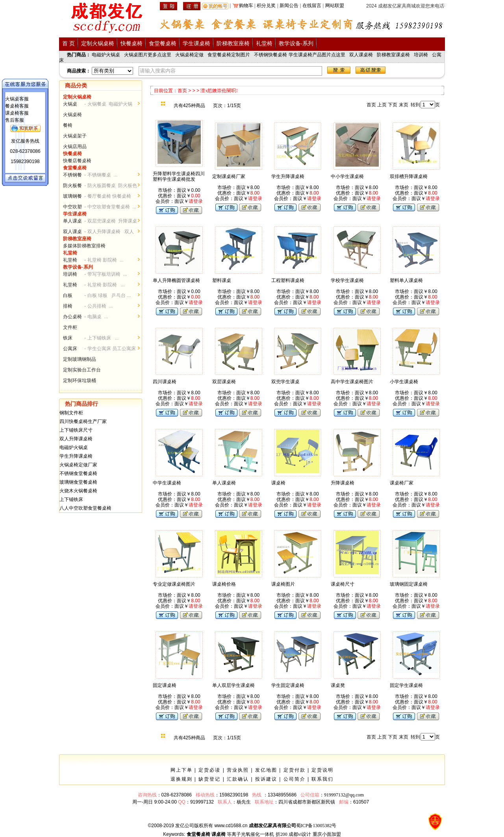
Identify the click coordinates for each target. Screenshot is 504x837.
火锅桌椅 (72, 115)
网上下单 (182, 770)
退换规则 (182, 779)
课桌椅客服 (17, 113)
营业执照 (238, 770)
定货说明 (322, 770)
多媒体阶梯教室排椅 (84, 246)
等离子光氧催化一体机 (250, 834)
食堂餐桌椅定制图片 (229, 55)
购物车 (246, 6)
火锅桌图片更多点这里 (148, 55)
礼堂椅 (264, 44)
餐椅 (68, 125)
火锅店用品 (75, 147)
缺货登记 (209, 779)
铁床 (68, 338)
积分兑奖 (266, 6)
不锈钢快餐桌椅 (271, 55)
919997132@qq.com (344, 795)
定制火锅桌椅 (98, 44)
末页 (404, 105)
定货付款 (295, 770)
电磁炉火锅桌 (106, 55)
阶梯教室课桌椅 (393, 55)
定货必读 (209, 770)
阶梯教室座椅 (233, 44)
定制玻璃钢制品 (80, 359)
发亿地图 (266, 770)
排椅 (68, 306)
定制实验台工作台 (82, 370)
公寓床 (70, 349)
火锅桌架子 (75, 136)
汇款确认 (238, 779)
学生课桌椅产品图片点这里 (317, 55)
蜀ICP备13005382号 (316, 826)
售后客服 (15, 120)
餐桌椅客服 (17, 106)
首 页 (69, 44)
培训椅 (421, 55)
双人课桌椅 (361, 55)
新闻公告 (289, 6)
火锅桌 (70, 104)
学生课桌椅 (196, 44)
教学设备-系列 (296, 44)
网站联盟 (335, 6)
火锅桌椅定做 (189, 55)
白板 (68, 295)
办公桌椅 (72, 317)
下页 (393, 105)
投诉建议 (266, 779)
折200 (282, 834)
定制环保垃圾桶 (80, 380)
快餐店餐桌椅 (77, 161)
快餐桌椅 (132, 44)
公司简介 (295, 779)
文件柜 (70, 327)
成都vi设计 (300, 834)
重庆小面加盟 (327, 834)
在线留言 (312, 6)
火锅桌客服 (17, 99)
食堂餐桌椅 (163, 44)
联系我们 (322, 779)
